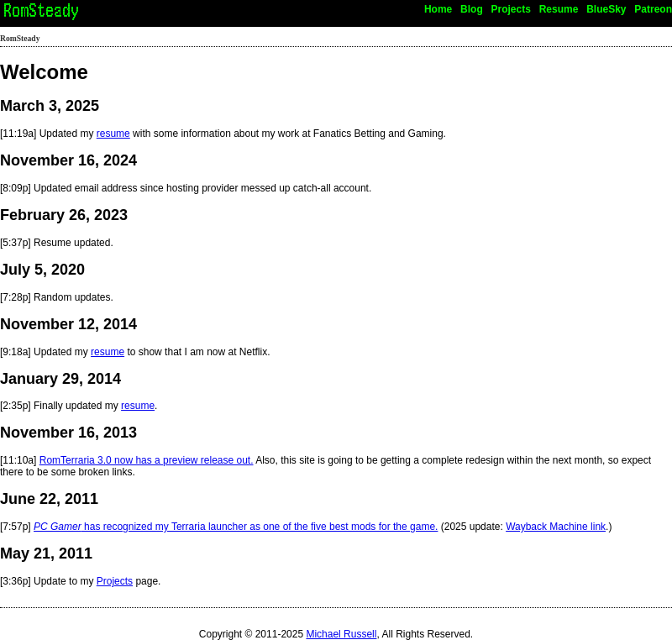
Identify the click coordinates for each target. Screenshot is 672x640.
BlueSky (606, 9)
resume (113, 134)
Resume (559, 9)
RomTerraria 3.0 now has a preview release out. (147, 460)
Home (438, 9)
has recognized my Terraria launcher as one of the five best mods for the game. (236, 527)
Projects (511, 9)
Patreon (653, 9)
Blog (472, 9)
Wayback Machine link (556, 527)
